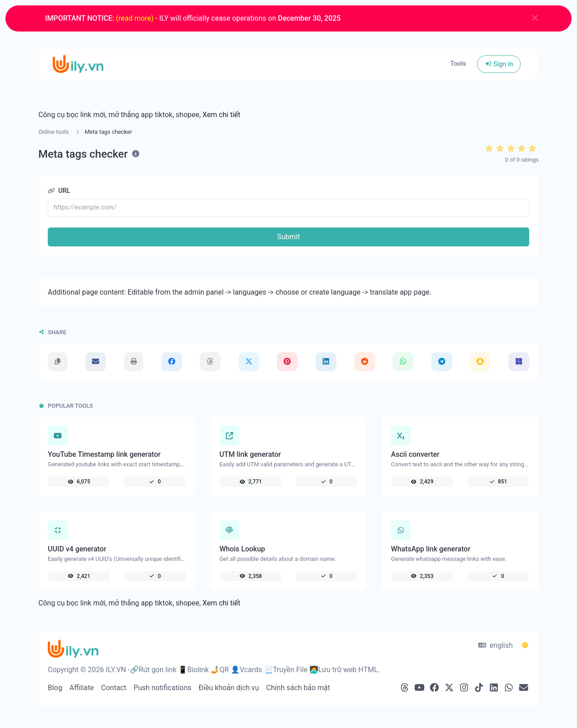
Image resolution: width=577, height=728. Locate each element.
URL (59, 191)
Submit (288, 237)
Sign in (499, 64)
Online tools (54, 132)
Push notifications (162, 688)
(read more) (135, 18)
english (496, 645)
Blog (55, 688)
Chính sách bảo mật (298, 688)
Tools (458, 64)
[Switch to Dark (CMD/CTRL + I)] (525, 646)
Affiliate (82, 688)
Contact (114, 688)
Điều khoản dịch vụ (229, 688)
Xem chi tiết (221, 115)
